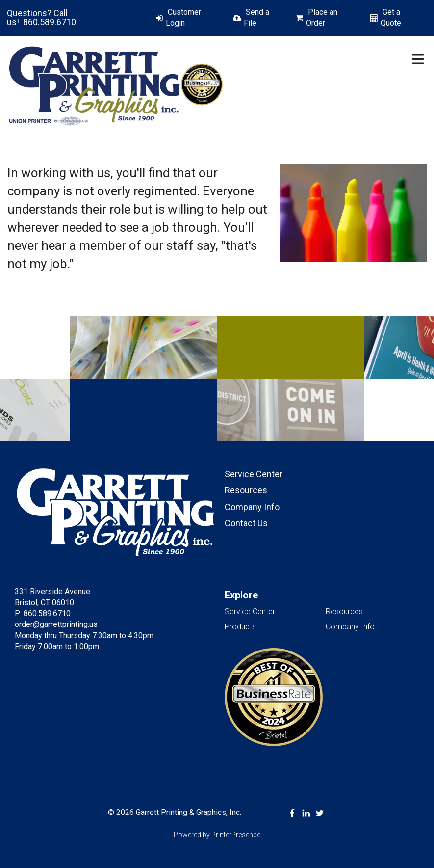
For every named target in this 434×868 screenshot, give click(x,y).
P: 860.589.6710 (43, 613)
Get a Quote (391, 17)
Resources (246, 490)
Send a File (256, 17)
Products (240, 627)
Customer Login (183, 17)
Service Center (254, 474)
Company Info (252, 507)
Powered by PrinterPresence (217, 835)
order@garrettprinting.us (56, 624)
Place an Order (322, 17)
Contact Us (246, 523)
